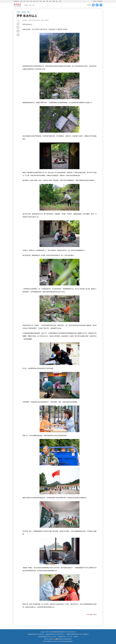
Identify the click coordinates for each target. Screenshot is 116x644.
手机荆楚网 (100, 1)
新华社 (47, 20)
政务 (24, 1)
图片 (57, 1)
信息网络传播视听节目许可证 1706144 (47, 637)
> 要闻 (28, 12)
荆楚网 (18, 12)
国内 (44, 1)
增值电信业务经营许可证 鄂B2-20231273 (55, 634)
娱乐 (50, 1)
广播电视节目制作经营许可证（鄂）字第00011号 (77, 634)
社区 (37, 1)
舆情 (34, 1)
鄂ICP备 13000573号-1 (50, 639)
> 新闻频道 (23, 12)
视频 (54, 1)
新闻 (21, 1)
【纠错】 (88, 614)
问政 (31, 1)
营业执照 (76, 637)
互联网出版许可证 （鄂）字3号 (65, 637)
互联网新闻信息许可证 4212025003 (36, 634)
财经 (41, 1)
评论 (28, 1)
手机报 (94, 1)
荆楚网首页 (16, 1)
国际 (47, 1)
